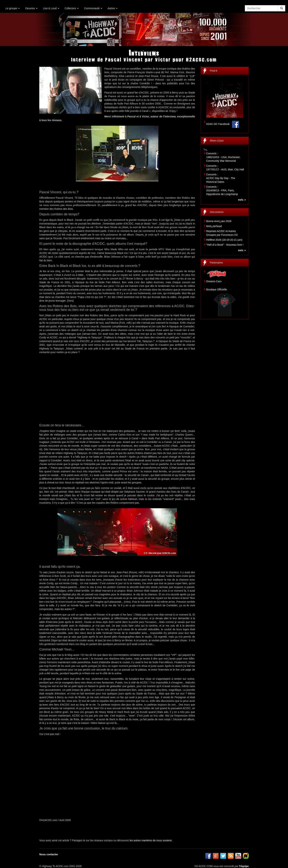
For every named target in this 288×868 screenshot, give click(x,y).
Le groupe (13, 8)
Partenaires (217, 263)
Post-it (214, 71)
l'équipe (244, 866)
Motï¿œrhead (214, 226)
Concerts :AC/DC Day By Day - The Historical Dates (221, 178)
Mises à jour (217, 141)
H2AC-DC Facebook (218, 124)
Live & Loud (51, 8)
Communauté (93, 8)
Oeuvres (31, 8)
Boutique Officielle (217, 289)
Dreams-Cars (214, 281)
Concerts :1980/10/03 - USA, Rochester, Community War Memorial (223, 157)
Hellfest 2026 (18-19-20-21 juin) (224, 240)
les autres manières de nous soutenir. (151, 840)
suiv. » (242, 200)
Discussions (217, 212)
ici (167, 111)
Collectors (72, 8)
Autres (113, 8)
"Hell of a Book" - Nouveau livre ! (225, 245)
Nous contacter (49, 854)
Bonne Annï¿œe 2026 (219, 221)
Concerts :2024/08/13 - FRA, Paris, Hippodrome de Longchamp (222, 190)
